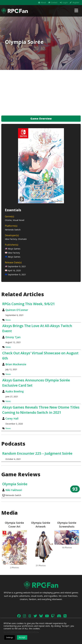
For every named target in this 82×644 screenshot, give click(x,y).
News (8, 320)
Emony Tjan (13, 337)
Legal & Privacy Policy (65, 617)
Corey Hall (12, 418)
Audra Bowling (15, 391)
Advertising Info (47, 617)
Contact (54, 3)
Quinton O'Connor (17, 310)
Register (76, 3)
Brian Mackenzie (16, 364)
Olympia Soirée (15, 484)
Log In (65, 3)
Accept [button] (22, 637)
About (43, 3)
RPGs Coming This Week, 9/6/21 (29, 304)
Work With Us (31, 617)
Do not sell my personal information (21, 632)
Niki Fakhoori (14, 490)
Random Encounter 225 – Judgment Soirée (37, 453)
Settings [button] (10, 637)
